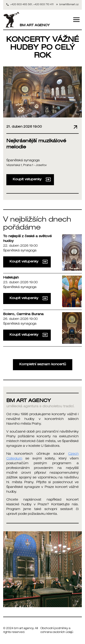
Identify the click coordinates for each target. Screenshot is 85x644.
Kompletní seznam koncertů (43, 365)
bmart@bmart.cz (69, 5)
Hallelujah (11, 278)
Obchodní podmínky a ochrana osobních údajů (57, 631)
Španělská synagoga (23, 161)
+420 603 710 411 (43, 5)
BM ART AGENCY (26, 20)
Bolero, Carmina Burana (23, 314)
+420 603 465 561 (21, 5)
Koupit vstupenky (32, 179)
